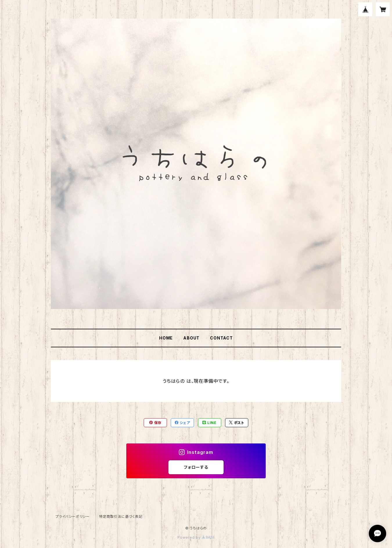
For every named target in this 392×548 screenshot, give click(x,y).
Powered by (196, 537)
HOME (166, 338)
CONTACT (221, 338)
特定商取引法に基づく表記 (121, 516)
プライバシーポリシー (73, 516)
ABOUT (191, 338)
